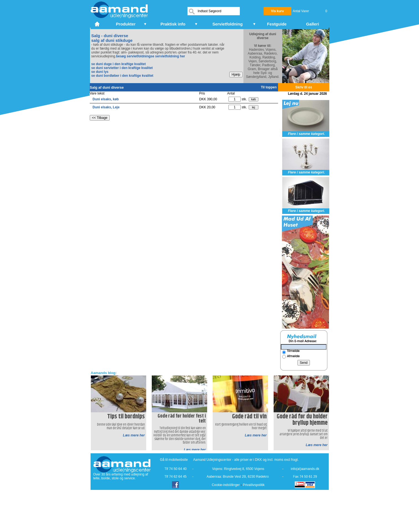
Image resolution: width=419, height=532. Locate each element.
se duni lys (100, 72)
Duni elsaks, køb (106, 99)
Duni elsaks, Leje (106, 107)
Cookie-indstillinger (226, 485)
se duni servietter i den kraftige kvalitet (122, 68)
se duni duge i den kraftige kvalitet (119, 64)
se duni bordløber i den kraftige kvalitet (122, 76)
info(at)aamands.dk (305, 469)
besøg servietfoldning (133, 56)
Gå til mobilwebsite (174, 460)
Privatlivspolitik (254, 485)
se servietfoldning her (168, 56)
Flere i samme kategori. (306, 134)
